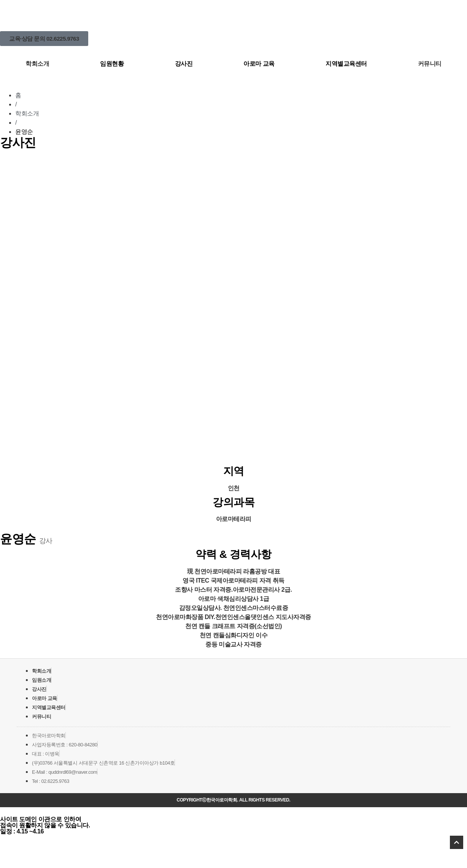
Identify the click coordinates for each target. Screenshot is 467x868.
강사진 (184, 64)
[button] (44, 39)
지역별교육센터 (346, 64)
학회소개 (37, 64)
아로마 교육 (259, 64)
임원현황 (112, 64)
